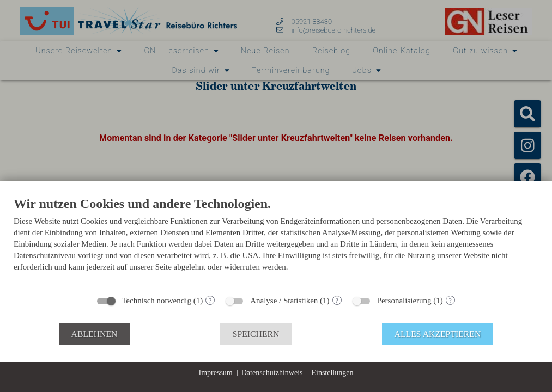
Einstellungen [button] (332, 373)
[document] (276, 242)
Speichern (256, 334)
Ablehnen (95, 334)
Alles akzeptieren (438, 334)
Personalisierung (404, 301)
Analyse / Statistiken (284, 301)
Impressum (216, 373)
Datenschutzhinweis (272, 373)
